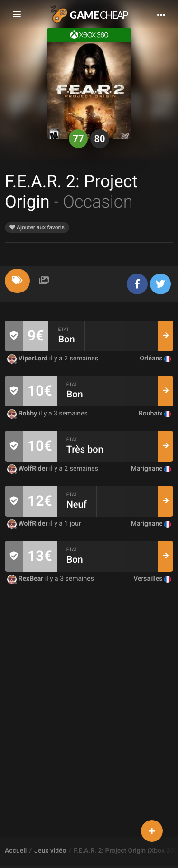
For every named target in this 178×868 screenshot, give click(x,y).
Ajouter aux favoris (37, 227)
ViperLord (28, 359)
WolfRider (28, 469)
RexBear (26, 579)
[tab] (17, 281)
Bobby (23, 414)
